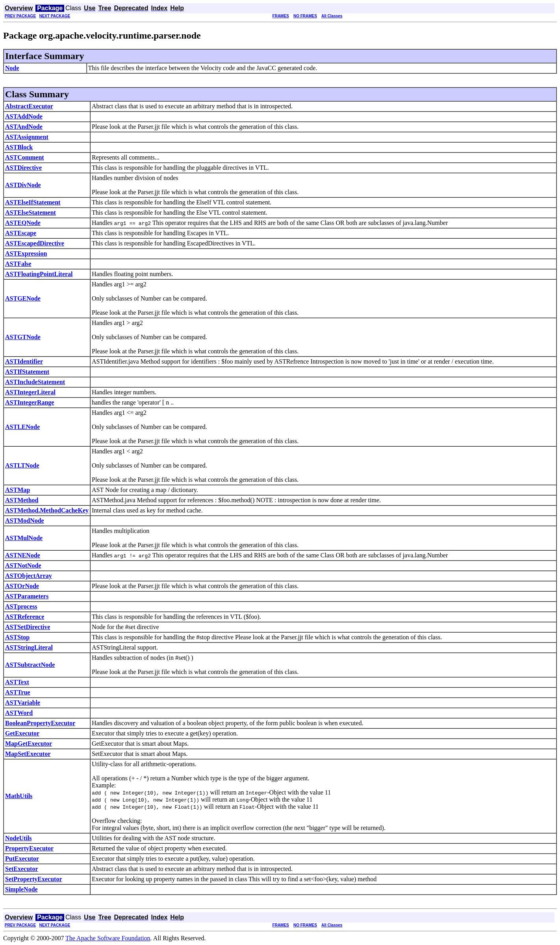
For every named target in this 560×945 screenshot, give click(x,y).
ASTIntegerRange (30, 402)
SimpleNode (21, 889)
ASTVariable (23, 703)
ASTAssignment (27, 137)
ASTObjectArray (29, 576)
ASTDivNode (23, 185)
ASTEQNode (23, 223)
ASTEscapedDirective (35, 243)
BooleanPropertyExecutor (40, 723)
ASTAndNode (24, 127)
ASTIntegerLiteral (30, 392)
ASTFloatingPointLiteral (39, 274)
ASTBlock (19, 147)
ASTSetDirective (28, 627)
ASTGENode (23, 298)
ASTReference (25, 617)
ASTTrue (18, 692)
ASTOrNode (22, 586)
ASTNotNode (23, 565)
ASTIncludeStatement (35, 382)
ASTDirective (23, 168)
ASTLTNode (22, 465)
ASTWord (19, 713)
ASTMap (18, 490)
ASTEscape (21, 233)
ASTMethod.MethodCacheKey (47, 510)
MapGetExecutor (29, 744)
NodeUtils (19, 838)
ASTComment (25, 157)
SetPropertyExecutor (34, 879)
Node (12, 68)
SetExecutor (22, 869)
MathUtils (19, 796)
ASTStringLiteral (29, 647)
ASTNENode (23, 555)
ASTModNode (25, 521)
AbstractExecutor (29, 106)
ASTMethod (22, 500)
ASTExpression (26, 253)
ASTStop (17, 637)
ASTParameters (27, 596)
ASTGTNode (23, 337)
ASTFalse (18, 264)
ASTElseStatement (31, 213)
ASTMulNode (24, 538)
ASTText (17, 682)
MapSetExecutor (28, 754)
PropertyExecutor (29, 848)
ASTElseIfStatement (33, 202)
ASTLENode (22, 427)
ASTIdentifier (24, 361)
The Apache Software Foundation (108, 938)
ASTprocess (21, 606)
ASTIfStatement (27, 372)
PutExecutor (22, 859)
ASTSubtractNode (30, 665)
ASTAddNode (24, 116)
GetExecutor (22, 733)
